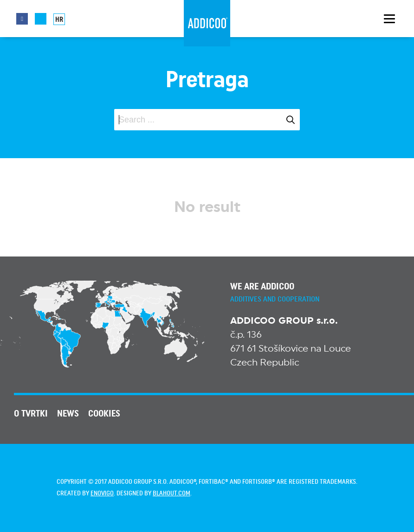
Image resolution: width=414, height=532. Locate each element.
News (68, 414)
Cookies (104, 414)
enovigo (102, 494)
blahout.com (171, 494)
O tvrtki (31, 414)
